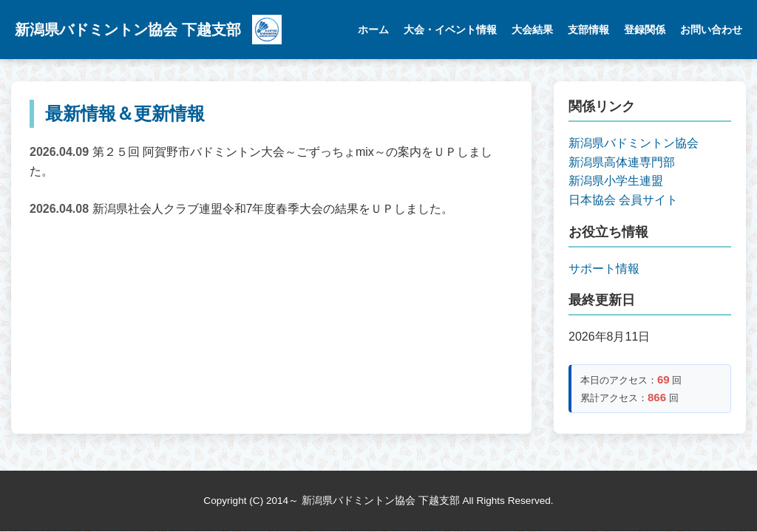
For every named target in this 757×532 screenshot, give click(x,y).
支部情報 (588, 30)
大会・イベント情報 (450, 30)
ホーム (373, 30)
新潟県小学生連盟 (616, 181)
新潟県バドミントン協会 (634, 143)
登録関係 (645, 30)
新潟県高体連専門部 (622, 162)
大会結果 (532, 30)
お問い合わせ (711, 30)
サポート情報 (604, 269)
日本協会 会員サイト (623, 200)
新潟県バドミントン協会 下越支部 (128, 30)
